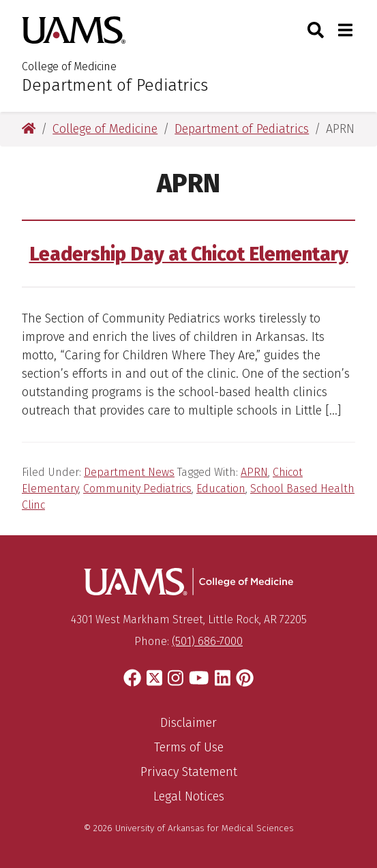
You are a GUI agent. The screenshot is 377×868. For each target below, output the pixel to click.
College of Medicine (69, 66)
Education (221, 489)
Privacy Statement (189, 772)
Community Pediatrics (137, 489)
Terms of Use (189, 747)
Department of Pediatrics (115, 85)
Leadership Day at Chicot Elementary (189, 254)
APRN (254, 472)
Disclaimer (188, 723)
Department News (129, 472)
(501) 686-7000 (207, 641)
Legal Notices (189, 796)
